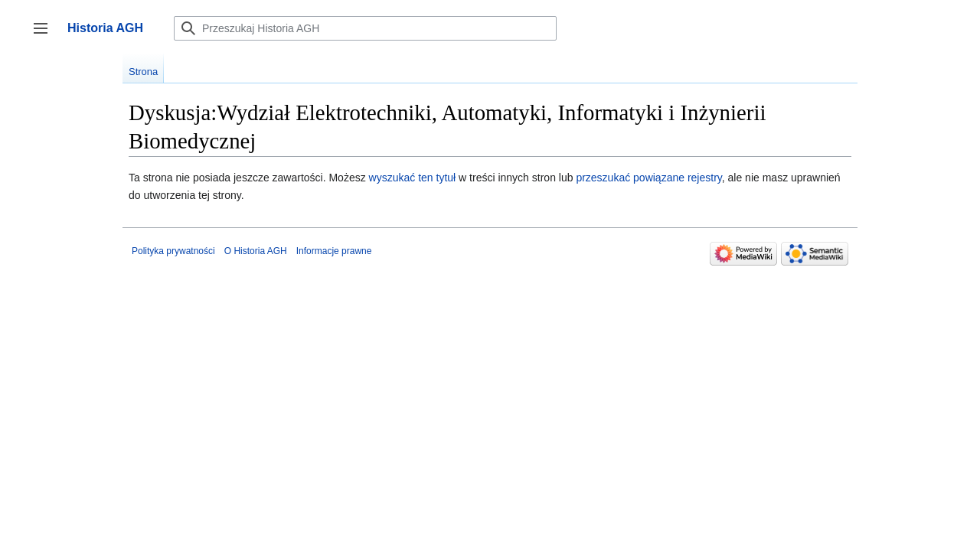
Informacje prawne (334, 251)
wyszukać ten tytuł (413, 178)
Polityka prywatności (173, 251)
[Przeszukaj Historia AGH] (365, 28)
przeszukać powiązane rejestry (648, 178)
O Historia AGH (256, 251)
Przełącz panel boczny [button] (46, 36)
